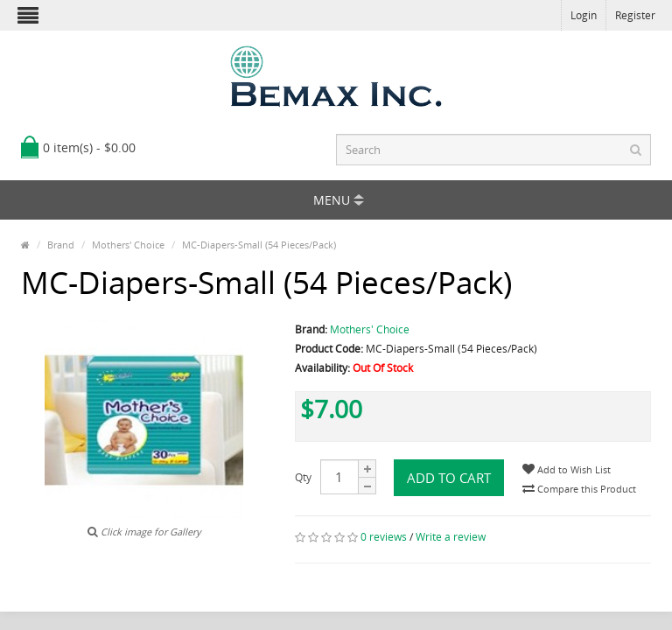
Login (584, 15)
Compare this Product (579, 489)
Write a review (451, 537)
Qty (303, 477)
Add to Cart (449, 478)
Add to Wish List (567, 469)
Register (635, 15)
